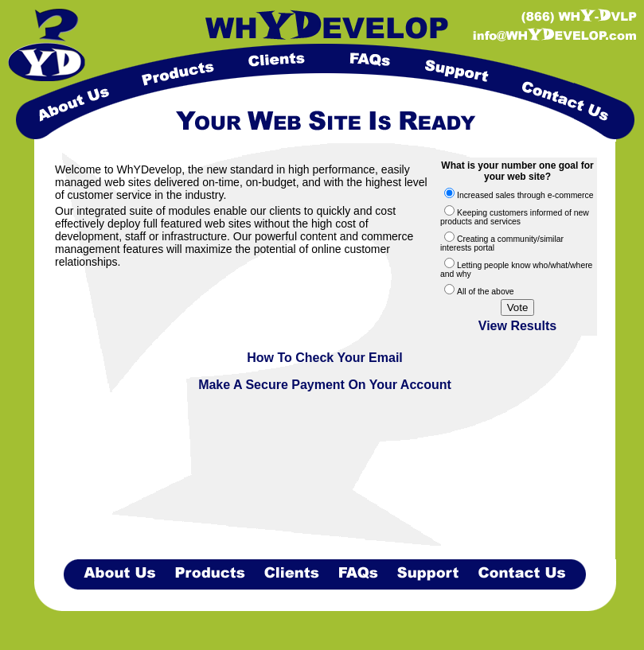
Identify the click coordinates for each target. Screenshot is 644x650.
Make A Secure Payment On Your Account (325, 385)
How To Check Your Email (325, 358)
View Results (517, 326)
